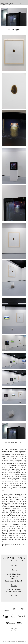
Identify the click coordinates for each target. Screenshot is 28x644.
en (21, 4)
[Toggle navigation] (25, 4)
